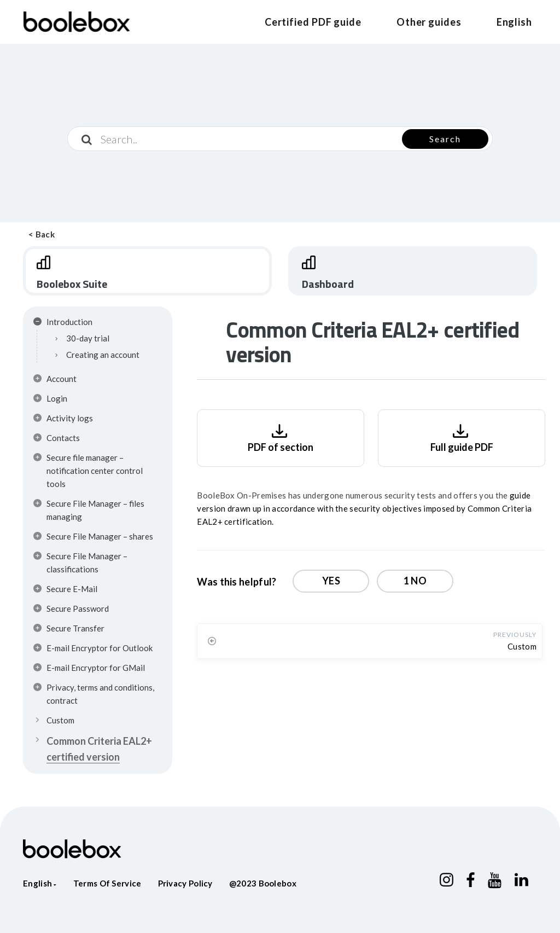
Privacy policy (185, 883)
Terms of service (107, 883)
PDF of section (281, 437)
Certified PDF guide (313, 22)
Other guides (429, 22)
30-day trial (88, 338)
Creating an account (103, 355)
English (514, 22)
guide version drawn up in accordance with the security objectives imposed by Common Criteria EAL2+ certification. (364, 508)
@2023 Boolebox (263, 883)
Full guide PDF (462, 437)
